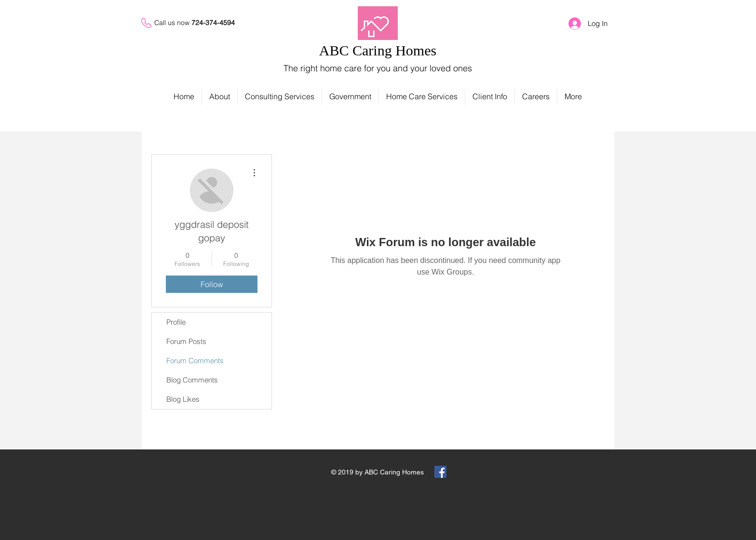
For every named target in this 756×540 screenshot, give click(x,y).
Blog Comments (192, 380)
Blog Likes (183, 399)
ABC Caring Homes (378, 50)
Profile (176, 322)
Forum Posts (186, 341)
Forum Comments (195, 361)
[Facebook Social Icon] (440, 472)
